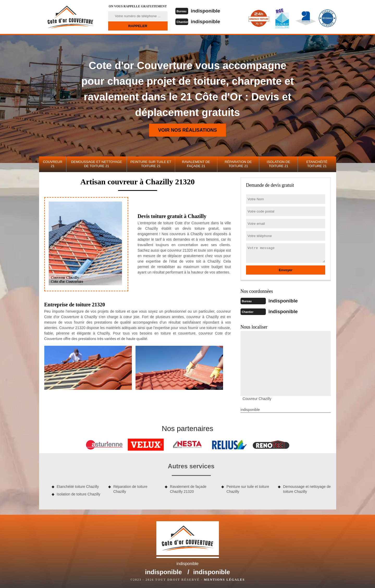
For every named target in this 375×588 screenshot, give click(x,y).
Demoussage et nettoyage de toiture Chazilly (307, 488)
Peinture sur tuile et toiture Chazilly (248, 488)
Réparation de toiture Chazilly (130, 488)
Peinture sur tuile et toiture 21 (151, 164)
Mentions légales (224, 579)
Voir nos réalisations (188, 130)
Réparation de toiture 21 (238, 164)
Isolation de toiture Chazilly (79, 494)
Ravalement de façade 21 (196, 164)
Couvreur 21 (53, 164)
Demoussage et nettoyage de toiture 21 (97, 164)
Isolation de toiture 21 (279, 164)
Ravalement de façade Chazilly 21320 (188, 488)
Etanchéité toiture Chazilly (78, 486)
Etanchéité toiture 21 (317, 164)
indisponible (207, 11)
